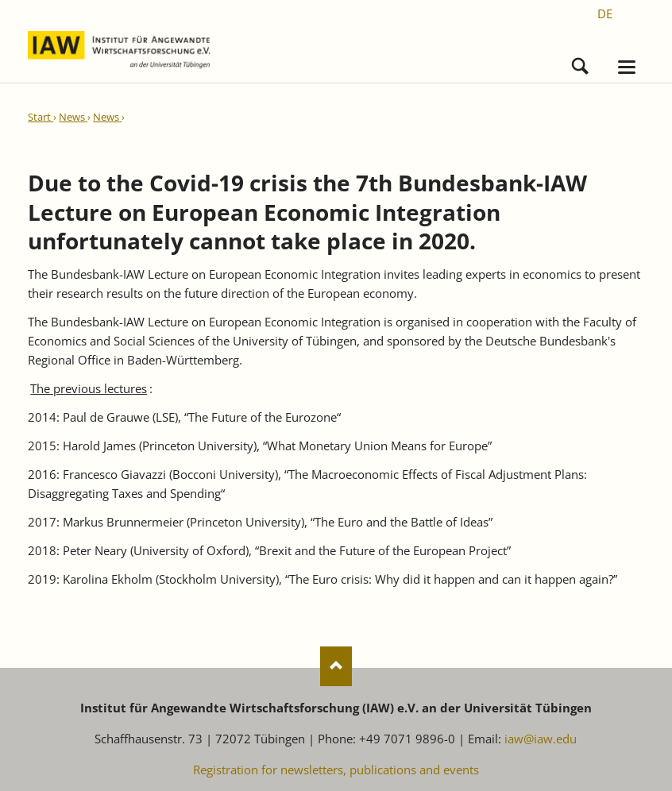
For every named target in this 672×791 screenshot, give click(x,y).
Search (580, 62)
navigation (627, 67)
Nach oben (336, 666)
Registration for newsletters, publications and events (336, 770)
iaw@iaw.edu (541, 739)
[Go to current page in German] (605, 14)
